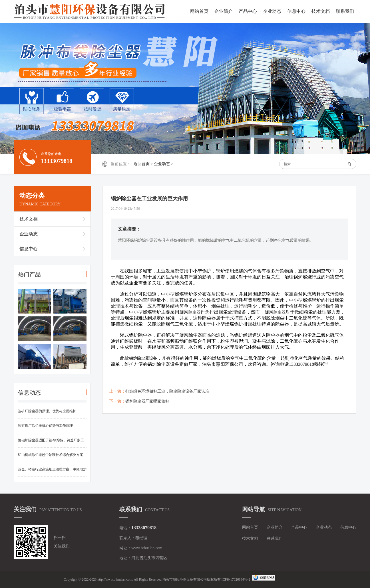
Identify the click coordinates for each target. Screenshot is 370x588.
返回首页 (142, 164)
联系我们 (345, 11)
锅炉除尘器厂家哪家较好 (147, 401)
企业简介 (224, 11)
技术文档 (321, 11)
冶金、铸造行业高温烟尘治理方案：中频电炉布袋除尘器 (52, 472)
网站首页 (199, 11)
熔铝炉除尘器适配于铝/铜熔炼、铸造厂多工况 (51, 443)
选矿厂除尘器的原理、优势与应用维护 (47, 411)
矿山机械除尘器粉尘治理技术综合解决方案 (51, 455)
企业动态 (272, 11)
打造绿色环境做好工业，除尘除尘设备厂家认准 (167, 391)
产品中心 (248, 11)
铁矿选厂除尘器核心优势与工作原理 (45, 426)
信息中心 (296, 11)
